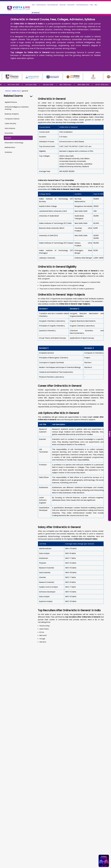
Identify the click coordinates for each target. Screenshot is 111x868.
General (8, 138)
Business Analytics (12, 114)
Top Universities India (53, 5)
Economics (9, 133)
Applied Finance (11, 102)
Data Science (10, 128)
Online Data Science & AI (82, 5)
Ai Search (36, 13)
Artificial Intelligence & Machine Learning (17, 108)
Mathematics (10, 147)
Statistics (8, 152)
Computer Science (12, 119)
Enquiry (110, 434)
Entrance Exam (71, 5)
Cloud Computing (41, 5)
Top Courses (63, 5)
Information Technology (14, 143)
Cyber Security (10, 123)
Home (33, 5)
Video (92, 5)
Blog (96, 5)
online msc (16, 91)
